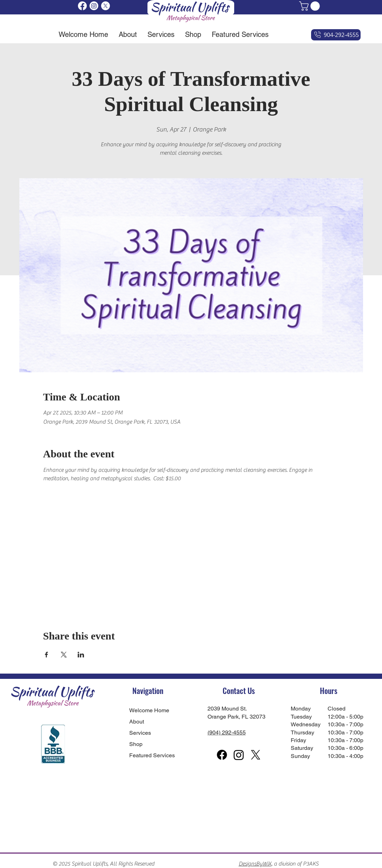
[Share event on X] (64, 655)
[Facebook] (82, 6)
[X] (106, 6)
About (137, 722)
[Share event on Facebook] (47, 655)
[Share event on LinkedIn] (81, 655)
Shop (136, 744)
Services (140, 733)
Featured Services (148, 755)
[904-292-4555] (336, 35)
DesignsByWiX (255, 864)
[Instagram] (94, 6)
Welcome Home (148, 710)
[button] (311, 6)
